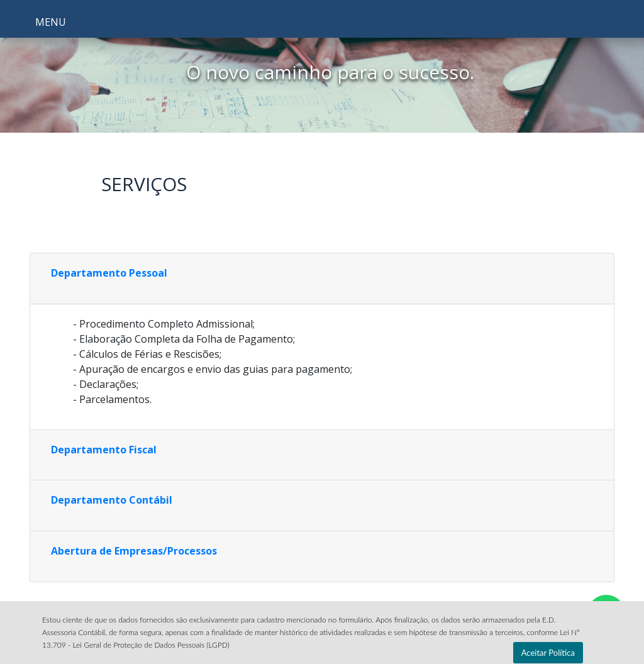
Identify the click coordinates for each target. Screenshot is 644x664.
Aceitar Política (548, 653)
